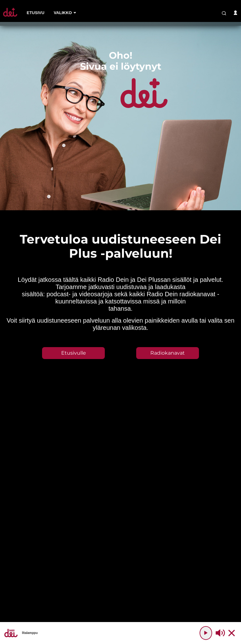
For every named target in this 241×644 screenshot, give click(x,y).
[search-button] (224, 13)
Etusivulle (74, 353)
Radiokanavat (168, 353)
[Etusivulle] (10, 16)
